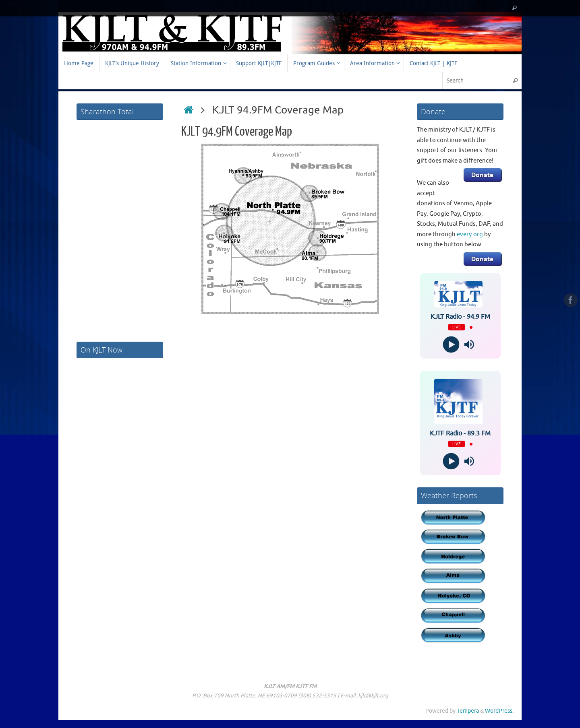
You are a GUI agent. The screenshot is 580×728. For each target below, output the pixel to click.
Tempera (468, 711)
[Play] (451, 345)
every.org (470, 234)
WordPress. (499, 711)
